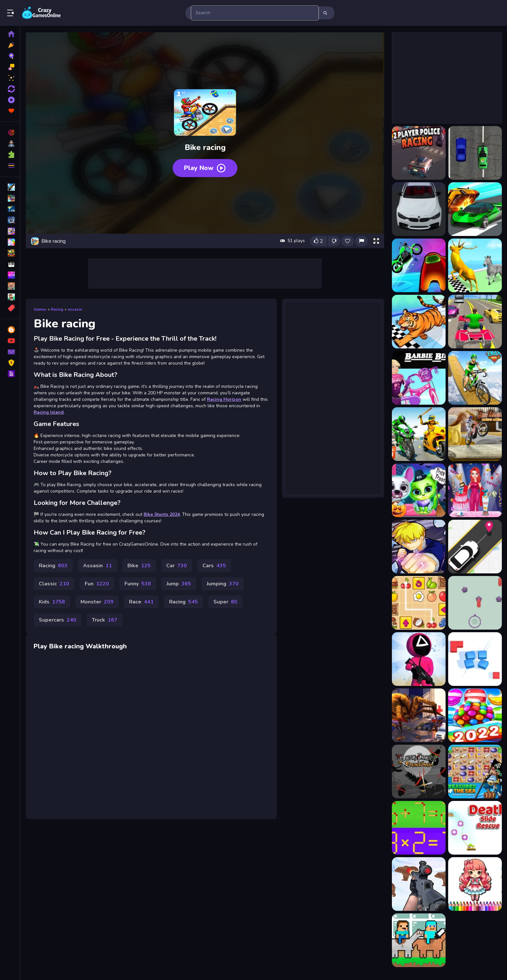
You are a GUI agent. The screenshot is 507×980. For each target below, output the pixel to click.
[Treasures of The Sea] (475, 772)
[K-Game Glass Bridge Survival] (419, 659)
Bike (139, 566)
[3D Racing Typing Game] (419, 209)
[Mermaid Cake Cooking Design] (475, 490)
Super (225, 602)
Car (177, 566)
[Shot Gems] (475, 603)
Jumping (223, 584)
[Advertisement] (205, 273)
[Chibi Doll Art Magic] (475, 884)
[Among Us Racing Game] (419, 265)
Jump (179, 584)
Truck (105, 620)
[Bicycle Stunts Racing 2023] (475, 378)
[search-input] (255, 13)
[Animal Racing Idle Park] (419, 322)
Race (141, 602)
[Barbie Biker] (419, 378)
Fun (97, 584)
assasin (75, 309)
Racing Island (49, 412)
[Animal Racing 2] (475, 265)
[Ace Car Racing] (475, 209)
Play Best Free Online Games (41, 13)
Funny (138, 584)
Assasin (97, 566)
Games (40, 309)
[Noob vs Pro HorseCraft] (419, 940)
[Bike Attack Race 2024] (419, 434)
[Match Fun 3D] (475, 659)
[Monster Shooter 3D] (419, 715)
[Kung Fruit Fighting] (419, 772)
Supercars (58, 620)
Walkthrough (106, 646)
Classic (54, 584)
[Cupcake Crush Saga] (475, 715)
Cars (214, 566)
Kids (52, 602)
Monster (97, 602)
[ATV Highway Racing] (475, 322)
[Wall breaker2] (419, 547)
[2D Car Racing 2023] (475, 153)
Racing (57, 309)
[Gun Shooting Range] (419, 884)
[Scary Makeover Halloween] (419, 490)
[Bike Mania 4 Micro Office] (475, 434)
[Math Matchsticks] (419, 828)
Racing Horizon (224, 399)
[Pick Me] (475, 547)
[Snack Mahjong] (419, 603)
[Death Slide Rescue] (475, 828)
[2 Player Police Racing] (419, 153)
